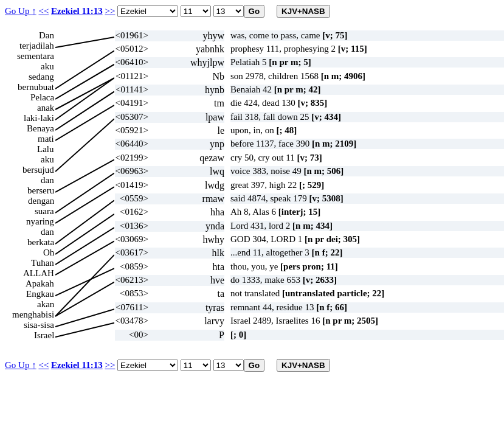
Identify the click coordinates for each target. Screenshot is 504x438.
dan (47, 180)
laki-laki (39, 118)
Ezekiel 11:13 (77, 11)
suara (44, 211)
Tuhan (43, 263)
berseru (41, 190)
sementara (36, 56)
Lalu (46, 149)
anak (46, 108)
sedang (41, 77)
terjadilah (37, 46)
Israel (44, 335)
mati (46, 139)
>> (110, 11)
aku (47, 66)
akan (46, 304)
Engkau (40, 294)
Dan (47, 35)
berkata (41, 242)
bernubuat (36, 87)
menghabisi (33, 315)
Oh (49, 252)
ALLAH (39, 273)
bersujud (38, 170)
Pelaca (42, 97)
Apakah (40, 283)
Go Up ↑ (21, 11)
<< (43, 11)
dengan (41, 201)
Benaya (40, 128)
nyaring (40, 221)
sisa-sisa (39, 325)
